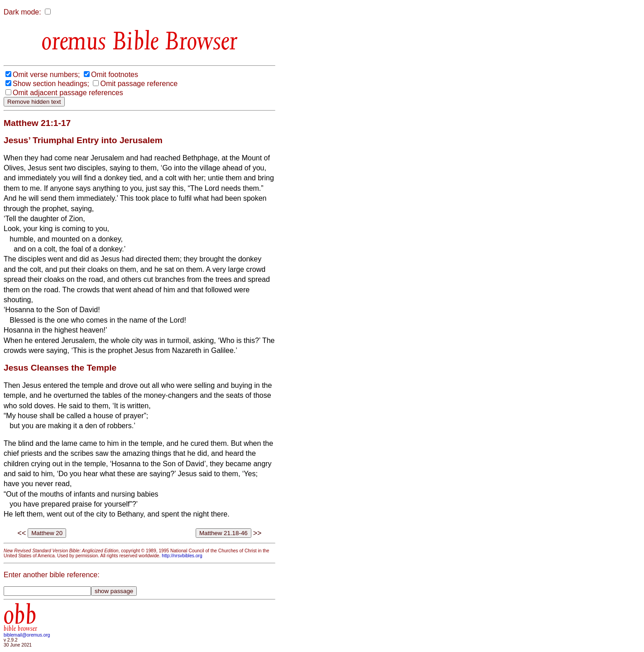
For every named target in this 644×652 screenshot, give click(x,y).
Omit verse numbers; (46, 75)
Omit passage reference (139, 84)
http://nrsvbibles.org (182, 556)
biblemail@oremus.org (27, 635)
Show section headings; (51, 84)
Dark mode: (22, 12)
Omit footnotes (115, 75)
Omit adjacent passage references (68, 93)
